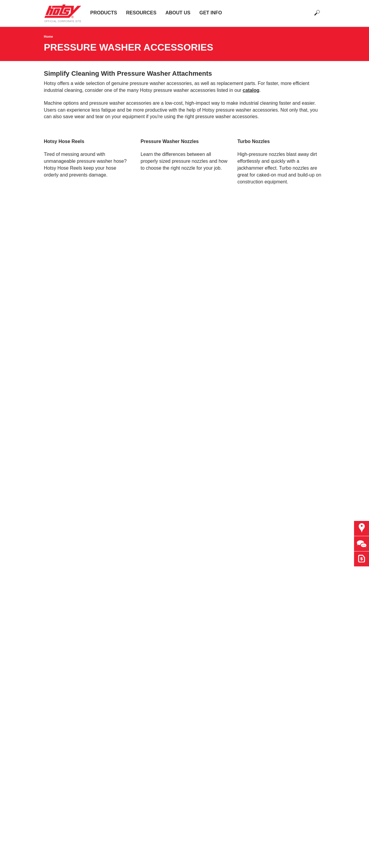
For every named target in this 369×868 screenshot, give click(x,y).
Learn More (160, 197)
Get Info (211, 13)
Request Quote (205, 536)
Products (104, 13)
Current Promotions (137, 584)
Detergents (56, 577)
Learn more (63, 197)
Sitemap (125, 631)
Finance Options (134, 549)
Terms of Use (130, 604)
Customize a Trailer (210, 543)
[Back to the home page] (65, 13)
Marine (51, 638)
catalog (251, 90)
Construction (57, 611)
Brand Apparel (132, 536)
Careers (125, 543)
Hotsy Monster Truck (138, 556)
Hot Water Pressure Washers (75, 522)
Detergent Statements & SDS (75, 584)
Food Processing (62, 625)
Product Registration (138, 570)
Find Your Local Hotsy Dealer (220, 522)
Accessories (57, 570)
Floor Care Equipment (67, 563)
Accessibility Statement (141, 618)
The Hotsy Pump (62, 543)
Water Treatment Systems (72, 556)
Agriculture (55, 604)
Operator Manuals (136, 563)
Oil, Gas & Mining (63, 645)
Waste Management (65, 659)
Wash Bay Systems (65, 549)
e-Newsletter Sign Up (212, 556)
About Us (178, 13)
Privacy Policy (131, 611)
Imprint (124, 625)
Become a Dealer (208, 549)
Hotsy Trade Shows (137, 577)
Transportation (59, 652)
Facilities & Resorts (64, 618)
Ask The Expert (205, 529)
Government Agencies (140, 529)
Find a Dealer (138, 475)
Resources (141, 13)
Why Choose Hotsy (137, 522)
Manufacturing (59, 631)
